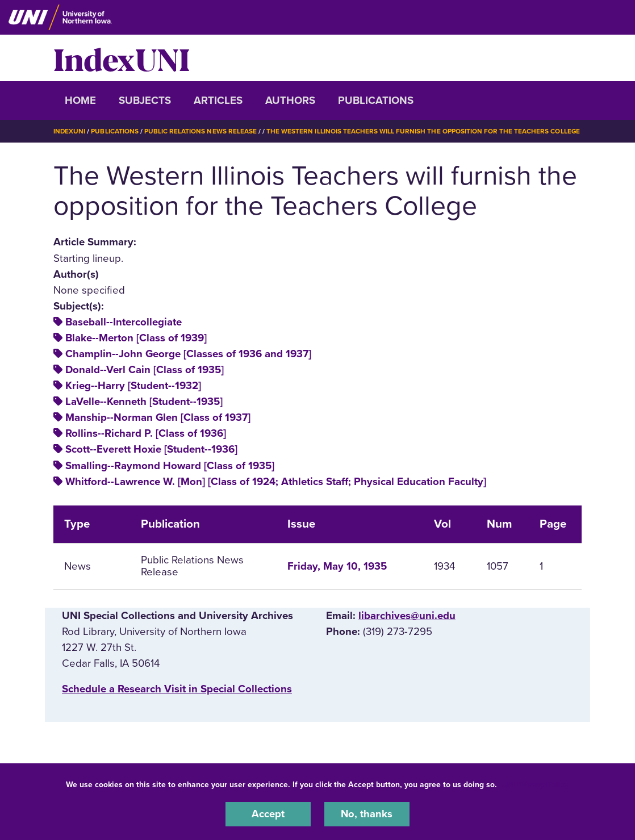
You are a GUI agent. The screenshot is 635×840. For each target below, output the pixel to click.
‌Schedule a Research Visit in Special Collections (177, 688)
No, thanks (367, 814)
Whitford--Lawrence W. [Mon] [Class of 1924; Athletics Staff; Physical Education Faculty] (276, 481)
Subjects (145, 101)
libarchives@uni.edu (407, 616)
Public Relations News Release (201, 131)
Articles (218, 101)
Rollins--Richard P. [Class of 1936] (146, 433)
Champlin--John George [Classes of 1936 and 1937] (188, 353)
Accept (268, 814)
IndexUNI (122, 58)
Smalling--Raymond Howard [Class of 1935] (170, 465)
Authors (290, 101)
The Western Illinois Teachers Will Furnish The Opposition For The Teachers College (424, 131)
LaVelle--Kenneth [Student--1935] (144, 402)
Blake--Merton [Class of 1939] (136, 337)
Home (80, 101)
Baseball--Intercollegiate (124, 321)
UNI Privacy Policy (535, 784)
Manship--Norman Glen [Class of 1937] (158, 417)
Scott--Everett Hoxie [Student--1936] (151, 449)
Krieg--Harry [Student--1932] (133, 386)
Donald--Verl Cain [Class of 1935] (145, 370)
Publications (376, 101)
